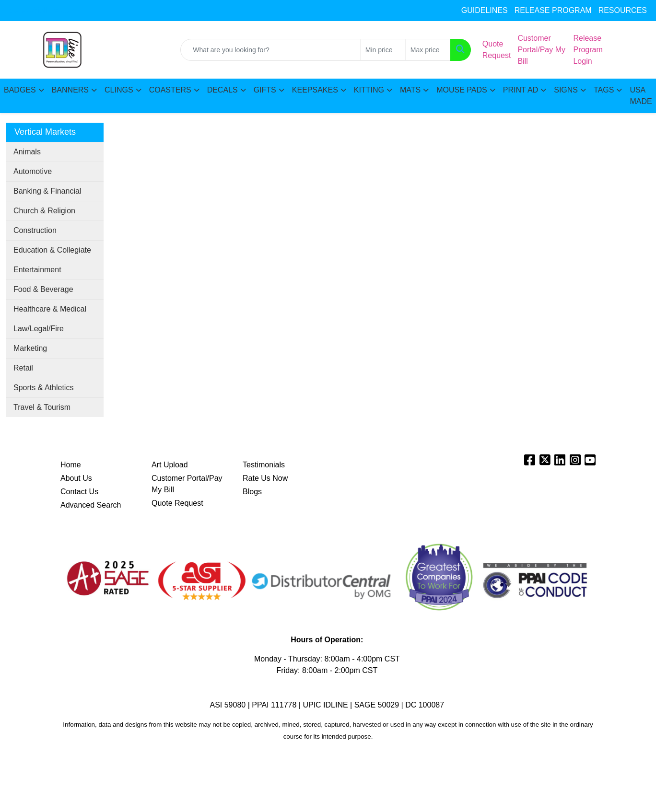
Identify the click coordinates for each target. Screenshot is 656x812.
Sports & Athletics (43, 388)
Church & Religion (44, 211)
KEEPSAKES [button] (315, 90)
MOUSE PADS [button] (462, 90)
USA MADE (641, 96)
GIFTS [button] (265, 90)
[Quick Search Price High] (428, 50)
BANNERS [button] (70, 90)
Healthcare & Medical (50, 309)
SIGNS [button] (566, 90)
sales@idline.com (43, 11)
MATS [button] (410, 90)
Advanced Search (91, 505)
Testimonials (264, 465)
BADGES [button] (20, 90)
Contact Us (79, 492)
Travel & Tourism (42, 407)
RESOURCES (623, 10)
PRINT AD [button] (521, 90)
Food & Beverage (43, 289)
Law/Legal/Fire (39, 329)
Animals (27, 152)
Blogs (252, 492)
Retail (23, 368)
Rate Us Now (265, 478)
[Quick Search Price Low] (383, 50)
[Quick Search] (270, 50)
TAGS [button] (604, 90)
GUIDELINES (485, 10)
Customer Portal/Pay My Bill (187, 484)
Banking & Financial (47, 191)
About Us (76, 478)
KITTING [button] (369, 90)
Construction (35, 230)
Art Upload (170, 465)
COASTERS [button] (170, 90)
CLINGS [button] (119, 90)
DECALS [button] (223, 90)
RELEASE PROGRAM (553, 10)
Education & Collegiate (52, 250)
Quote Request (177, 503)
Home (71, 465)
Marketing (30, 348)
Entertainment (37, 270)
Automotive (33, 171)
